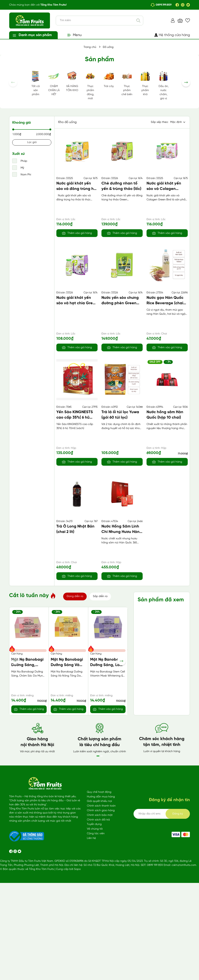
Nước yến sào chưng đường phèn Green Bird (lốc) (120, 303)
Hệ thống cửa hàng (172, 35)
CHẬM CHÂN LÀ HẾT (54, 83)
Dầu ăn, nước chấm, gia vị (163, 85)
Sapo (77, 977)
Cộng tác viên (96, 942)
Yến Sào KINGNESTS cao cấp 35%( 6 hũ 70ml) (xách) (75, 418)
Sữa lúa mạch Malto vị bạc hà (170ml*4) (26, 773)
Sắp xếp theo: (160, 122)
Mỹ (22, 168)
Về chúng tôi (95, 937)
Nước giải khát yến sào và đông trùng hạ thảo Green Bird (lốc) (76, 189)
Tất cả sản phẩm (36, 83)
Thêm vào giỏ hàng (80, 233)
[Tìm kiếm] (138, 21)
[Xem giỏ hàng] (180, 20)
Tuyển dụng (94, 932)
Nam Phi (25, 175)
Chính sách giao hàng (101, 919)
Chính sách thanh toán (101, 914)
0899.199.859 (161, 5)
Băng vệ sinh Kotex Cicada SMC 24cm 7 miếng (108, 773)
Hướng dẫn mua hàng (101, 905)
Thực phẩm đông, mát (90, 85)
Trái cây (109, 79)
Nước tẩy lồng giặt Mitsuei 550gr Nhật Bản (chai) (68, 773)
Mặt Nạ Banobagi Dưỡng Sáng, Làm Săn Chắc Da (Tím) (107, 665)
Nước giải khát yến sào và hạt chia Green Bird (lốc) (77, 303)
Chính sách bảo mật (100, 923)
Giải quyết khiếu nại (99, 909)
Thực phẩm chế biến (127, 83)
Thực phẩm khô (145, 83)
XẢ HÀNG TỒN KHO (72, 81)
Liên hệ (91, 946)
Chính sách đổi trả (98, 928)
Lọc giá (32, 142)
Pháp (24, 161)
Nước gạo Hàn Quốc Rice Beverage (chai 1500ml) (165, 303)
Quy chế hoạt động (99, 900)
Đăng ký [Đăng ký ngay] (178, 922)
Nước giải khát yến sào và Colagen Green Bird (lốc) (164, 189)
